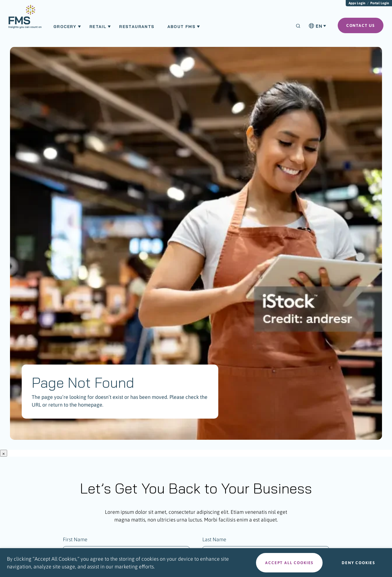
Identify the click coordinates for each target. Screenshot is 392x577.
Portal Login (380, 3)
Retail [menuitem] (98, 27)
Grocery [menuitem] (65, 27)
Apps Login (357, 3)
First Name (75, 539)
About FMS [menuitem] (182, 27)
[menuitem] (25, 19)
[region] (196, 563)
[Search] (298, 26)
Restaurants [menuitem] (137, 27)
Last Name (214, 539)
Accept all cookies (289, 563)
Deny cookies (358, 563)
